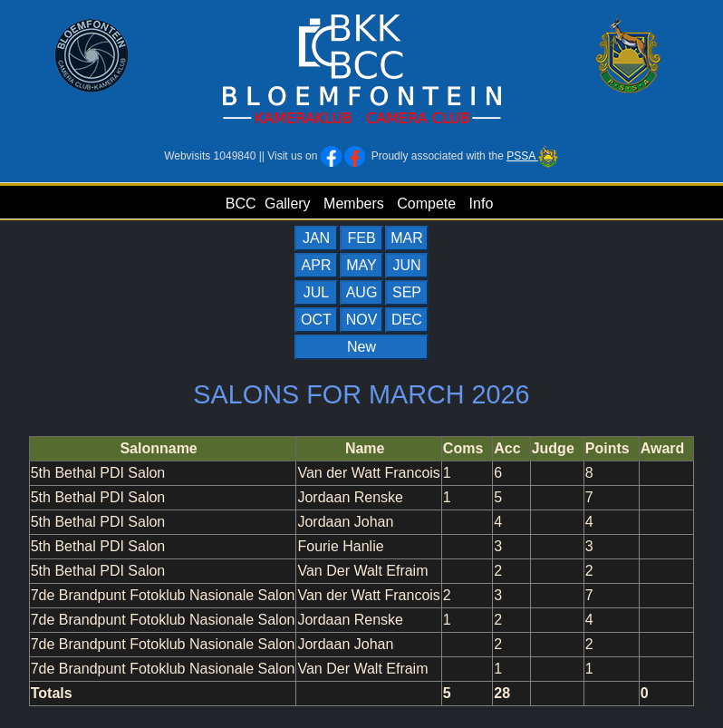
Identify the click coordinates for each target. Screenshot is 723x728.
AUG (362, 292)
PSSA (533, 156)
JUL (316, 292)
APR (317, 265)
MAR (407, 238)
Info (482, 204)
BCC (241, 204)
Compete (426, 204)
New (361, 347)
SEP (407, 292)
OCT (316, 320)
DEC (407, 320)
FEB (361, 238)
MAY (361, 265)
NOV (362, 320)
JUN (406, 265)
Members (354, 204)
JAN (316, 238)
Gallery (288, 204)
